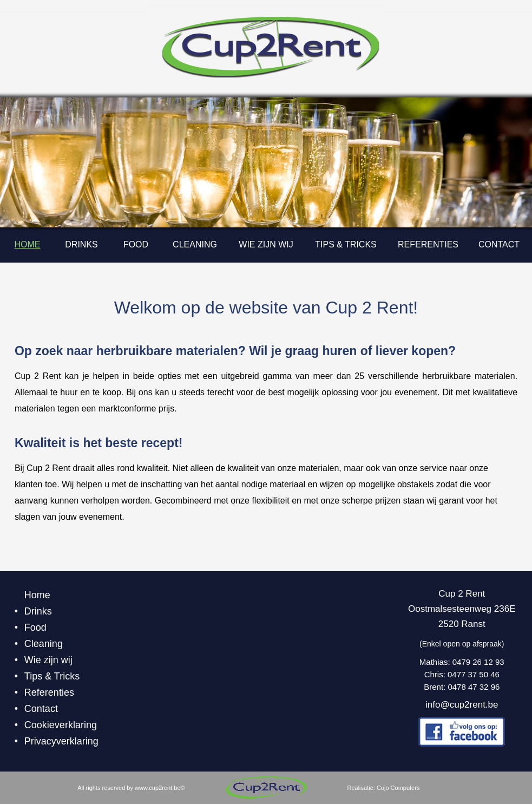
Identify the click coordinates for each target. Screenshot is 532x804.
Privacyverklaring (61, 741)
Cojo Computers (398, 788)
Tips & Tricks (346, 244)
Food (136, 244)
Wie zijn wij (266, 244)
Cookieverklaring (61, 725)
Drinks (81, 244)
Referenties (428, 244)
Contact (499, 244)
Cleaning (195, 244)
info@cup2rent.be (462, 705)
